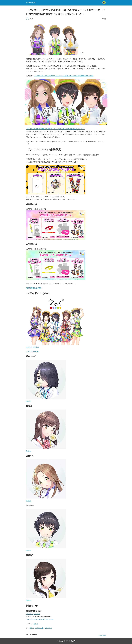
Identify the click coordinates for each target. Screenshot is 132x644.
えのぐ (36, 624)
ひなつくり (48, 628)
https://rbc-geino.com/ (33, 614)
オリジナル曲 (39, 628)
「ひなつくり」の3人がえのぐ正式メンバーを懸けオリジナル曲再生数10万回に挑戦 (64, 76)
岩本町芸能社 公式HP (34, 288)
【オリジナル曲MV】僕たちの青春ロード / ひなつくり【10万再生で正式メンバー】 (56, 129)
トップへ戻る (102, 635)
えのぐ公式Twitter (32, 351)
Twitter (28, 401)
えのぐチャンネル (33, 347)
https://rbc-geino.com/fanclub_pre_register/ (40, 619)
